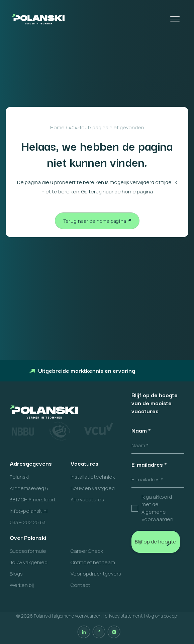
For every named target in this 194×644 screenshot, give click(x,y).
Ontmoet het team (93, 562)
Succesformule (28, 551)
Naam (141, 430)
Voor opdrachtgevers (96, 574)
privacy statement (124, 616)
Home (57, 127)
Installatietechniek (93, 477)
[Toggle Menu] (176, 19)
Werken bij (22, 585)
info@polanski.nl (29, 511)
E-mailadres (149, 464)
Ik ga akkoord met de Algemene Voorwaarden (157, 508)
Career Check (87, 551)
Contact (80, 585)
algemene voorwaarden (78, 616)
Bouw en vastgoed (93, 488)
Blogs (16, 574)
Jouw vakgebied (29, 562)
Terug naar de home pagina (95, 221)
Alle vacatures (87, 500)
